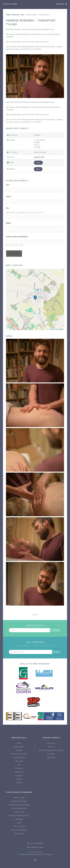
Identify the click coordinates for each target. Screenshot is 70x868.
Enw (7, 185)
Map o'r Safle (51, 758)
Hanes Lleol (19, 761)
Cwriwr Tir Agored (19, 826)
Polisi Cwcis (51, 743)
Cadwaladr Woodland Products (19, 816)
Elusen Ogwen (19, 834)
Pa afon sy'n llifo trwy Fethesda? (17, 237)
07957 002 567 (39, 157)
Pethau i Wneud (19, 747)
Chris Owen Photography (19, 830)
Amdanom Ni (19, 768)
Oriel (19, 765)
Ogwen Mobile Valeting (19, 808)
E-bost (38, 163)
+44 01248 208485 (37, 843)
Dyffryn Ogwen (10, 4)
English (19, 779)
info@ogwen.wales (37, 847)
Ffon (8, 208)
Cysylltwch (19, 775)
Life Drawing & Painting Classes (19, 805)
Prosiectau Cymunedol (19, 754)
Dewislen (60, 4)
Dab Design (19, 819)
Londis (19, 823)
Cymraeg (19, 783)
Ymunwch (51, 747)
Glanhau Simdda (19, 798)
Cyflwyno (14, 253)
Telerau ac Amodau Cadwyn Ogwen (51, 750)
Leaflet (51, 329)
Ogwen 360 (19, 772)
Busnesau (16, 15)
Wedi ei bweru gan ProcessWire (30, 854)
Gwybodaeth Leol (19, 758)
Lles (22, 15)
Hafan (8, 15)
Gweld (38, 169)
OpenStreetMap (59, 329)
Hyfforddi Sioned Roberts (19, 801)
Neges (8, 223)
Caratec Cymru (19, 812)
